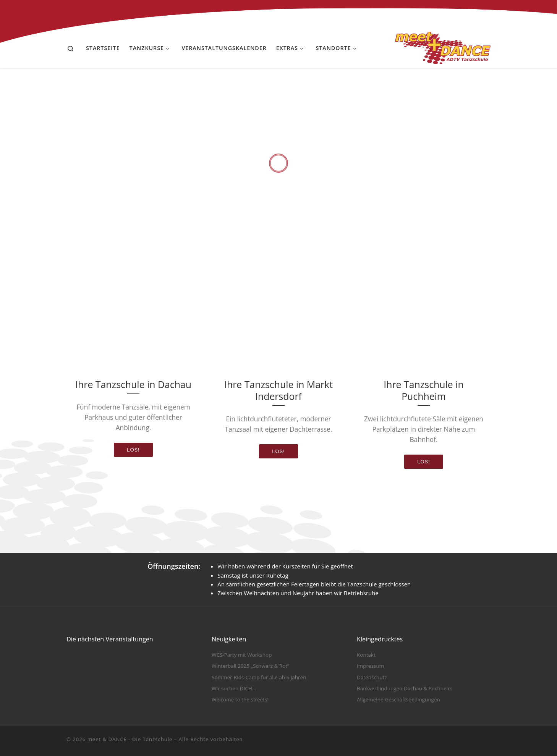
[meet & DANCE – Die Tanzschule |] (443, 46)
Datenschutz (372, 677)
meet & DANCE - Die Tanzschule (130, 739)
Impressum (370, 666)
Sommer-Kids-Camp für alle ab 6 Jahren (259, 677)
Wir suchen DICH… (234, 688)
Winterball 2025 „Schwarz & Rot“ (250, 666)
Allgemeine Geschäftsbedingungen (398, 699)
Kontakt (366, 655)
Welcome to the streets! (240, 699)
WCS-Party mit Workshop (242, 655)
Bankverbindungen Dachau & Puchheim (405, 688)
